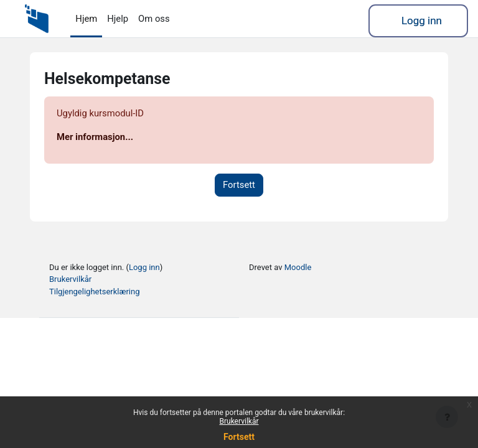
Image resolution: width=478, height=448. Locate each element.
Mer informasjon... (95, 137)
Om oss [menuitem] (154, 19)
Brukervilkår (70, 279)
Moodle (298, 267)
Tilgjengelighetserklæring (94, 292)
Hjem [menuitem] (86, 19)
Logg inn (422, 21)
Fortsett (239, 185)
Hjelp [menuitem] (118, 19)
